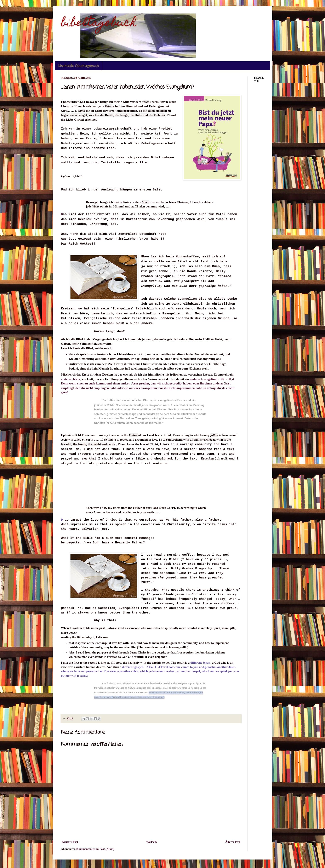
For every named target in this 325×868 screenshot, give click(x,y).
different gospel (132, 667)
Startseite (152, 842)
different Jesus (200, 663)
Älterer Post (233, 842)
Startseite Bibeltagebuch (78, 66)
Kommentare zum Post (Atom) (95, 849)
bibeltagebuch (99, 24)
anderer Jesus (70, 379)
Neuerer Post (70, 842)
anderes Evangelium (204, 379)
